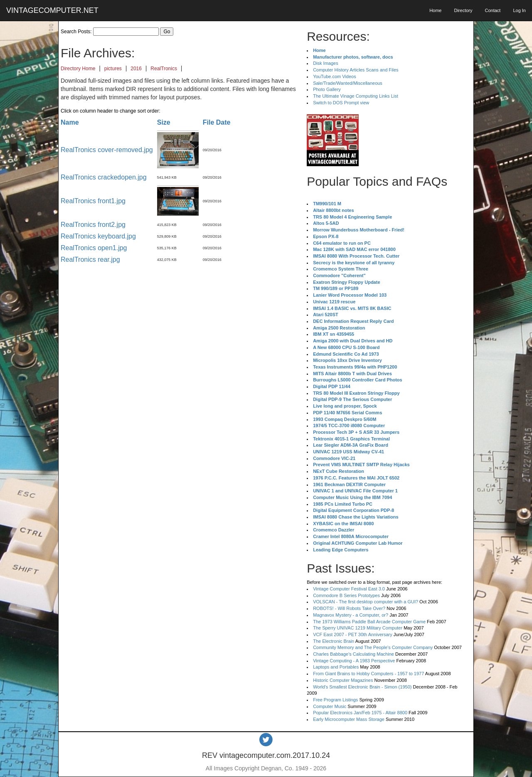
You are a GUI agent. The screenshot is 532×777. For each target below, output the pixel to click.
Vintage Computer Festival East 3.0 (349, 589)
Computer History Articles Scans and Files (356, 70)
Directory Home (78, 69)
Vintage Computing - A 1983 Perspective (354, 661)
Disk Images (326, 63)
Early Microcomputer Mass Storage (349, 719)
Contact (493, 10)
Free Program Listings (335, 700)
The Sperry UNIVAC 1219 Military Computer (358, 628)
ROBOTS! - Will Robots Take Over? (349, 608)
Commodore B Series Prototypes (346, 595)
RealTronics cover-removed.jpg (107, 150)
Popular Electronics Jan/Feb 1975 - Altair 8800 (360, 713)
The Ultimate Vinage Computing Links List (356, 96)
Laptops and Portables (336, 667)
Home (435, 10)
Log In (519, 10)
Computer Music (330, 706)
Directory (463, 10)
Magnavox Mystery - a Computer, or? (351, 615)
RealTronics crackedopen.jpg (104, 177)
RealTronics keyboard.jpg (98, 236)
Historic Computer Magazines (343, 680)
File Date (217, 122)
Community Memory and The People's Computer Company (373, 647)
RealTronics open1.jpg (94, 248)
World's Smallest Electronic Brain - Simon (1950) (362, 687)
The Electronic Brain (334, 641)
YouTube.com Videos (335, 76)
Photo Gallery (327, 89)
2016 (136, 69)
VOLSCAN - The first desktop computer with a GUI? (366, 602)
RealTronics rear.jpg (90, 259)
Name (70, 122)
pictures (113, 69)
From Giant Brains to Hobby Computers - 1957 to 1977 (368, 674)
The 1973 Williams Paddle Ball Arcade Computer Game (369, 622)
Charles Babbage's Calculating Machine (353, 654)
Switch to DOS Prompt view (341, 103)
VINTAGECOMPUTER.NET (52, 10)
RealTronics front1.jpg (93, 201)
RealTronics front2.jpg (93, 225)
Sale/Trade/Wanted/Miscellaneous (348, 83)
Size (164, 122)
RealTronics (164, 69)
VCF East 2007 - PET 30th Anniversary (353, 634)
